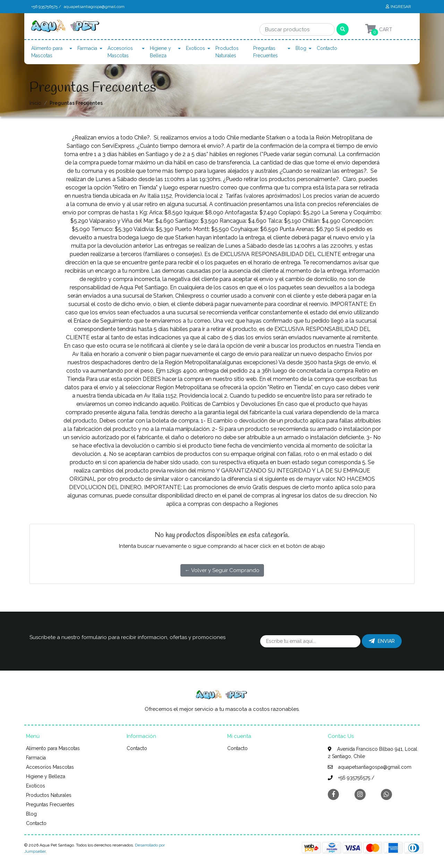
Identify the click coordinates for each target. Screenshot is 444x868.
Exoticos (195, 48)
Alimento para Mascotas (47, 52)
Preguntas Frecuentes (266, 52)
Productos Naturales (227, 52)
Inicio (35, 103)
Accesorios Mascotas (120, 52)
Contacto (327, 48)
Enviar (382, 641)
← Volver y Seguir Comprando (222, 570)
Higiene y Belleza (160, 52)
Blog (301, 48)
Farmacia (87, 48)
